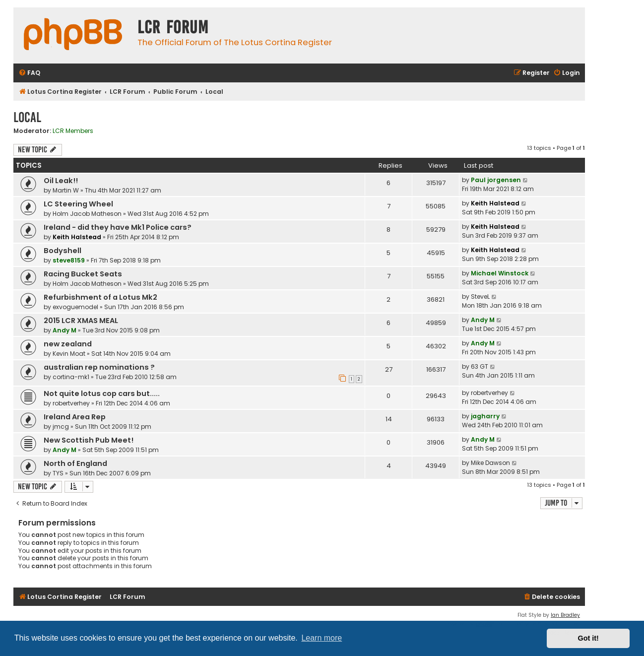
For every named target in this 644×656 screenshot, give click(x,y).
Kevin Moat (69, 354)
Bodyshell (63, 251)
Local (27, 117)
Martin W (66, 190)
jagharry (485, 416)
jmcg (61, 426)
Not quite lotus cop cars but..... (102, 394)
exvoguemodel (75, 307)
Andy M (64, 330)
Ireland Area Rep (75, 417)
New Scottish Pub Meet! (89, 440)
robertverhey (71, 403)
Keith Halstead (495, 203)
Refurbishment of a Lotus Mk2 (100, 297)
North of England (75, 463)
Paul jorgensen (496, 180)
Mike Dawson (490, 463)
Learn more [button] (322, 638)
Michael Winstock (500, 273)
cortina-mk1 (71, 377)
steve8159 (69, 260)
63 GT (480, 366)
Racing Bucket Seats (83, 274)
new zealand (68, 344)
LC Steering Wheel (78, 204)
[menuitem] (29, 73)
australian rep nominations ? (99, 367)
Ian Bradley (565, 615)
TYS (58, 473)
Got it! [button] (588, 638)
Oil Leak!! (61, 181)
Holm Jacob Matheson (87, 214)
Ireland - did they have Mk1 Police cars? (118, 227)
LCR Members (73, 131)
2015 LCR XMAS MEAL (81, 321)
